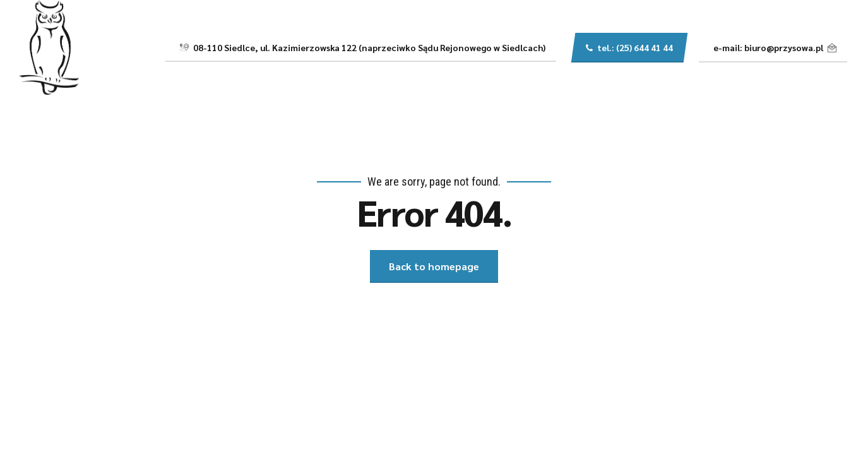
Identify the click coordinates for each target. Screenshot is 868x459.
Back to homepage (434, 266)
